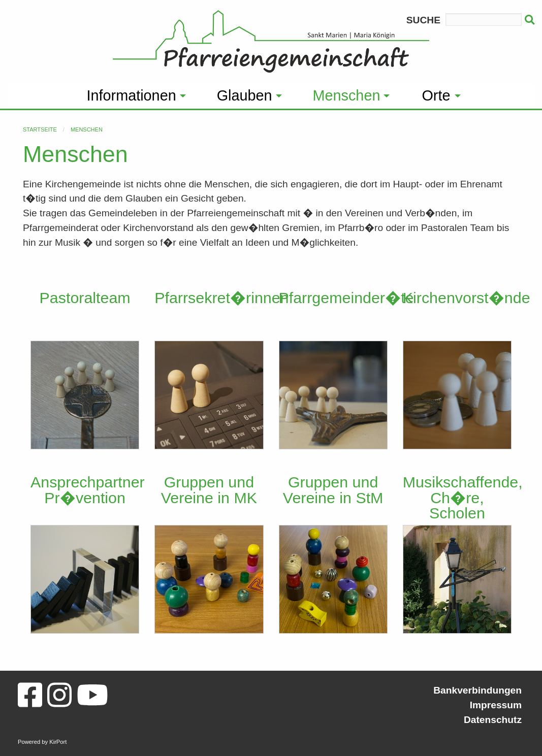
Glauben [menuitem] (245, 95)
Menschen (87, 129)
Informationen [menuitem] (132, 95)
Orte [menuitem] (436, 95)
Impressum (496, 705)
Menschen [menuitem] (347, 95)
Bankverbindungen (477, 690)
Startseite (40, 129)
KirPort (58, 742)
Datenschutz (493, 720)
